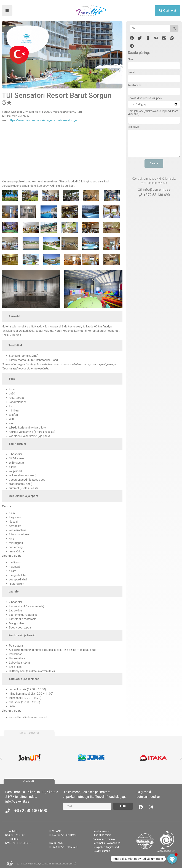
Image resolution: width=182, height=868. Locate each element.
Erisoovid (134, 127)
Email (131, 72)
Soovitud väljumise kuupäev (145, 98)
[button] (132, 38)
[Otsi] (150, 28)
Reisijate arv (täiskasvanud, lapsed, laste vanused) (153, 113)
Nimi (131, 59)
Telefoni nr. (135, 85)
